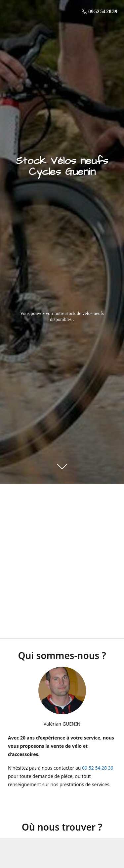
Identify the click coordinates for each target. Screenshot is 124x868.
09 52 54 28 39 (98, 768)
